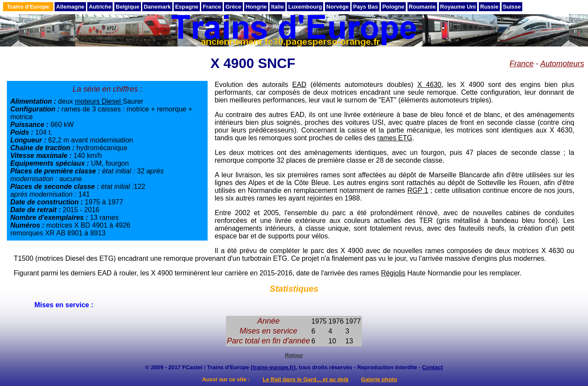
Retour (294, 355)
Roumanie (422, 7)
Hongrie (256, 7)
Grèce (233, 7)
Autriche (100, 7)
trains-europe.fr (273, 367)
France (212, 7)
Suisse (512, 7)
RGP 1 (418, 190)
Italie (278, 7)
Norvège (337, 7)
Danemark (157, 7)
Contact (432, 367)
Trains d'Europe (28, 7)
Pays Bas (365, 7)
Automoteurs (562, 64)
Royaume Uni (458, 7)
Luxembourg (305, 7)
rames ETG (395, 138)
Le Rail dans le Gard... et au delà (305, 379)
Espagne (187, 7)
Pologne (393, 7)
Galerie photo (379, 379)
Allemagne (70, 7)
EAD (299, 85)
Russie (489, 7)
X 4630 (429, 85)
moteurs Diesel (99, 101)
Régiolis (393, 273)
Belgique (127, 7)
